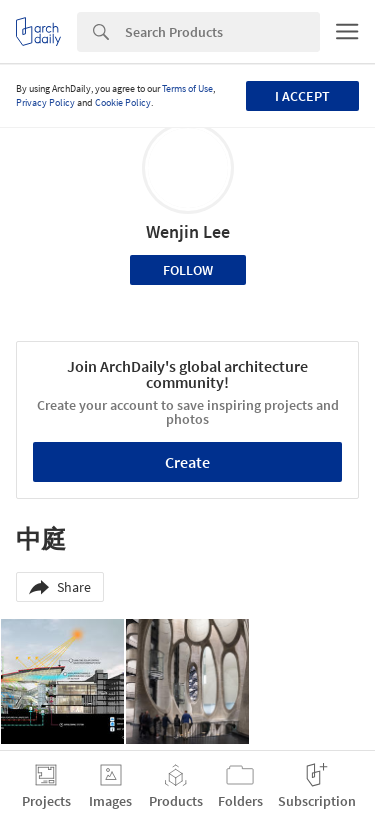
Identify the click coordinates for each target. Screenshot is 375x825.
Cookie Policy (123, 102)
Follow (188, 270)
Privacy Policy (45, 102)
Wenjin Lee (188, 231)
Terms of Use (187, 88)
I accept (302, 96)
